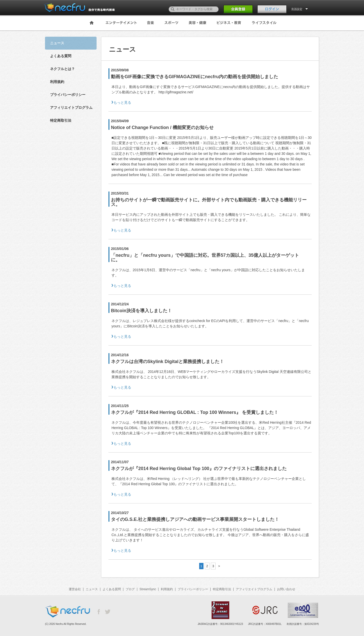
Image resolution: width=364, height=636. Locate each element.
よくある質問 (61, 56)
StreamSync (148, 589)
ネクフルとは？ (62, 69)
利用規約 (57, 82)
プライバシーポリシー (68, 95)
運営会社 (75, 589)
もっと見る (122, 102)
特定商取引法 (61, 120)
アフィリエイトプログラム (71, 108)
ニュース (92, 589)
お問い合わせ (286, 589)
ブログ (130, 589)
